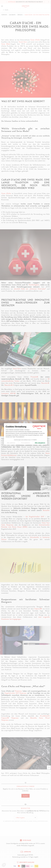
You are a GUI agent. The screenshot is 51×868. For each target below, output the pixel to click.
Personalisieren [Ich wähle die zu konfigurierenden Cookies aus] (25, 443)
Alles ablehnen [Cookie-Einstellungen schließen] (11, 443)
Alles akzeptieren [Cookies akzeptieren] (40, 443)
